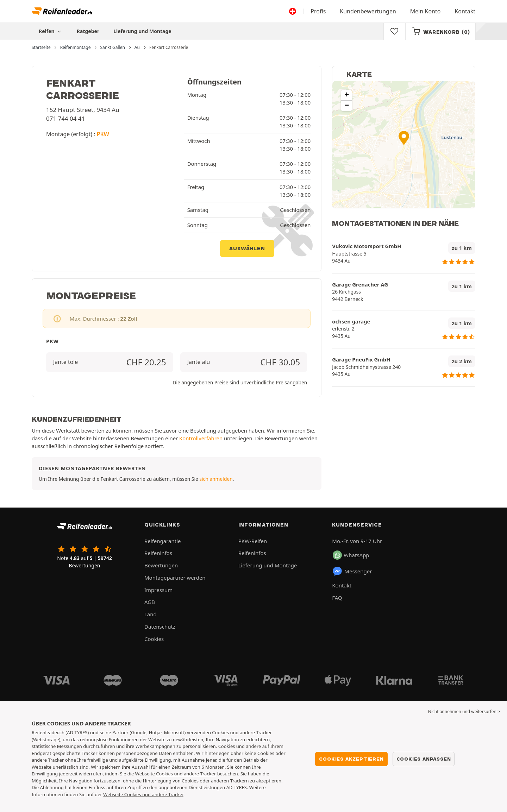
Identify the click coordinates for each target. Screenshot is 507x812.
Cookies (154, 639)
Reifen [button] (51, 31)
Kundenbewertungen (368, 11)
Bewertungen (161, 565)
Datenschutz (160, 627)
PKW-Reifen (253, 541)
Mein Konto (425, 11)
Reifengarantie (163, 541)
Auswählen (247, 248)
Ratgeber (88, 31)
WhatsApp (351, 555)
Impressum (158, 590)
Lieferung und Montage (142, 31)
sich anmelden (216, 479)
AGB (150, 602)
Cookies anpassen (424, 759)
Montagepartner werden (175, 578)
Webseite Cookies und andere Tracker (143, 794)
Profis (318, 11)
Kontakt (465, 11)
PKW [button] (103, 134)
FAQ (337, 598)
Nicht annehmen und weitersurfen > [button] (464, 712)
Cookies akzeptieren (351, 759)
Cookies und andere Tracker (186, 774)
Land (151, 614)
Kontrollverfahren (201, 438)
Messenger (352, 571)
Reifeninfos (158, 553)
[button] (404, 138)
